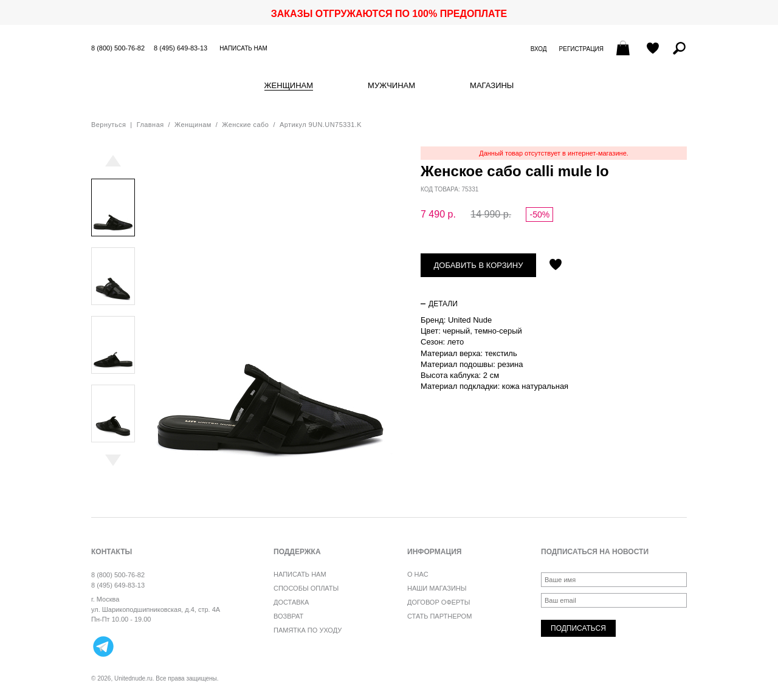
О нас (418, 574)
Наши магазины (437, 588)
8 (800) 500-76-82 (118, 48)
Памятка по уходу (308, 630)
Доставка (291, 602)
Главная (150, 125)
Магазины (492, 86)
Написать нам (243, 48)
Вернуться (108, 125)
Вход (539, 49)
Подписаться (578, 628)
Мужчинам (391, 86)
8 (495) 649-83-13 (181, 48)
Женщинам (289, 86)
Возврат (288, 616)
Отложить (556, 266)
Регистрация (581, 49)
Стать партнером (439, 616)
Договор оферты (439, 602)
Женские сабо (245, 125)
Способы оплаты (306, 588)
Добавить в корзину (479, 265)
